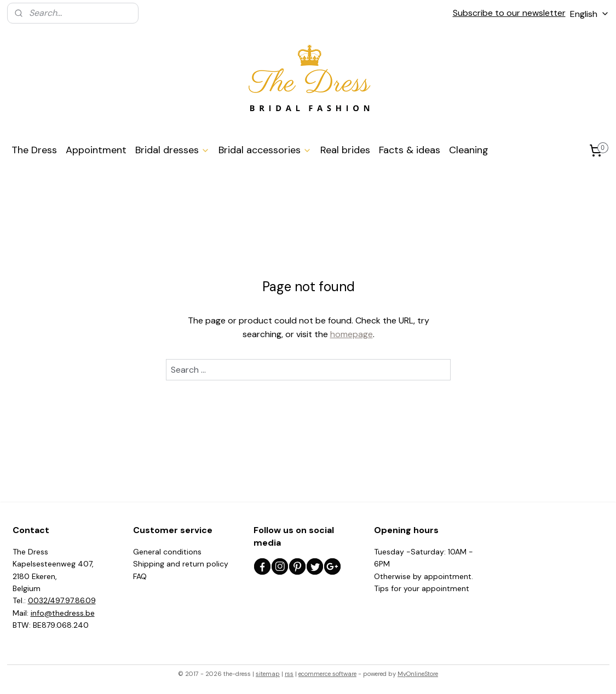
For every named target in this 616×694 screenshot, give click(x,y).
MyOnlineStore (418, 674)
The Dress (34, 150)
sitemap (268, 674)
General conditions (167, 552)
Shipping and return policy (181, 564)
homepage (351, 334)
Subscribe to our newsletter (509, 13)
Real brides (345, 150)
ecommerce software (327, 674)
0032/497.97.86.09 (62, 600)
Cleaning (469, 150)
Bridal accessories (265, 150)
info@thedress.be (63, 613)
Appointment (96, 150)
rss (289, 674)
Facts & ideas (410, 150)
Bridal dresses (172, 150)
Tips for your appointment (422, 588)
